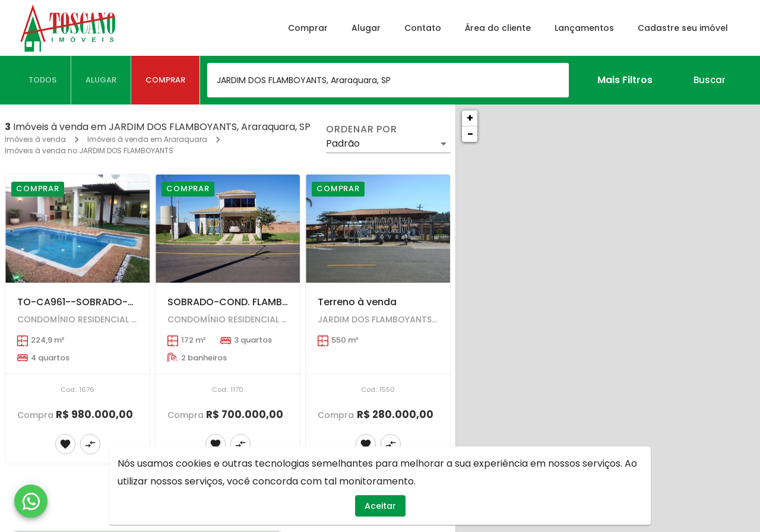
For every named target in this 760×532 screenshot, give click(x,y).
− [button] (470, 134)
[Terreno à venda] (378, 229)
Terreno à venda (357, 302)
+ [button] (470, 118)
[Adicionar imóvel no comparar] (90, 444)
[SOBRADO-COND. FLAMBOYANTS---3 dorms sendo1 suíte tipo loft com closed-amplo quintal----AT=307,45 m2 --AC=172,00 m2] (228, 229)
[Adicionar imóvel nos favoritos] (65, 444)
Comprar (308, 28)
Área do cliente (498, 28)
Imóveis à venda (35, 139)
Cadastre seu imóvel (683, 28)
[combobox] (388, 80)
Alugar (366, 28)
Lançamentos (584, 28)
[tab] (43, 80)
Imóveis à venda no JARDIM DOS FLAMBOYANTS (89, 151)
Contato (423, 28)
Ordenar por (362, 129)
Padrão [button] (343, 143)
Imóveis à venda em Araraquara (147, 139)
